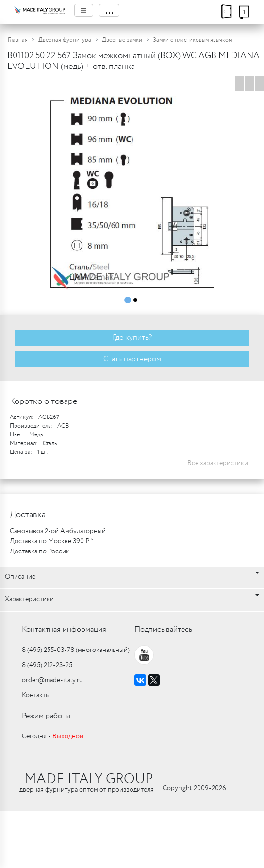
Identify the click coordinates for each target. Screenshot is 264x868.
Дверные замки (122, 40)
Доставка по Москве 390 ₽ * (51, 541)
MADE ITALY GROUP (89, 779)
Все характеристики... (221, 463)
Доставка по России (40, 551)
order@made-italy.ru (52, 680)
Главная (18, 40)
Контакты (36, 695)
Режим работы (46, 716)
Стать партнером (132, 359)
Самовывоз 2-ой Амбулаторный (58, 531)
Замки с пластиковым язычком (192, 40)
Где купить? (132, 338)
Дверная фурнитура (65, 40)
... (109, 10)
